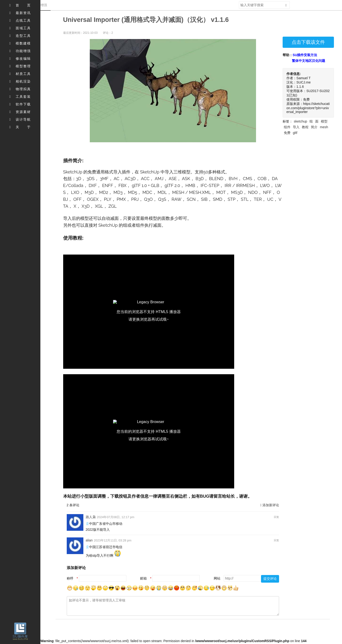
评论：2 (108, 33)
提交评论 (270, 579)
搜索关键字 (239, 1)
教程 (305, 127)
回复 (276, 517)
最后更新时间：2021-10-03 (80, 33)
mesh (324, 127)
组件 (287, 127)
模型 (324, 121)
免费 (287, 133)
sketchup (300, 121)
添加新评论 (270, 505)
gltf (295, 133)
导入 (296, 127)
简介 (314, 127)
